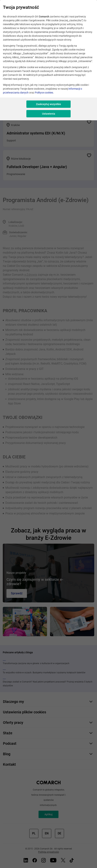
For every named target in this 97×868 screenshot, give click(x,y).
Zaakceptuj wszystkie (48, 104)
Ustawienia (49, 114)
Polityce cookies (44, 93)
